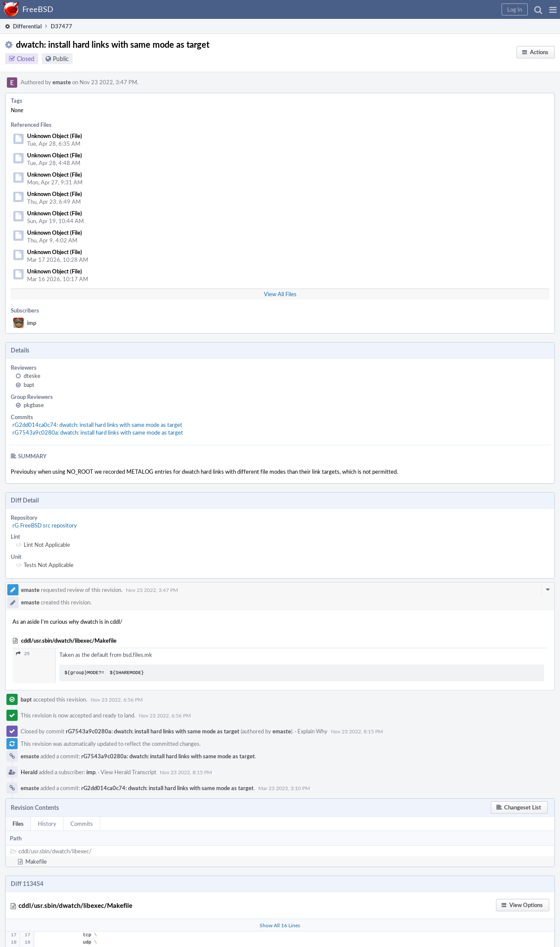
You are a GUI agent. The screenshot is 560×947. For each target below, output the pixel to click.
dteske (32, 376)
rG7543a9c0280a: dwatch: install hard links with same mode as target (98, 432)
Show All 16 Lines (280, 925)
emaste (62, 82)
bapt (29, 385)
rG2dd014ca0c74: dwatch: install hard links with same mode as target (97, 425)
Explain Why (312, 731)
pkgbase (34, 405)
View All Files (280, 294)
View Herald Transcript (129, 772)
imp (32, 323)
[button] (553, 9)
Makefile (36, 861)
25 (23, 654)
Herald (29, 772)
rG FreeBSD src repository (45, 525)
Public (61, 59)
